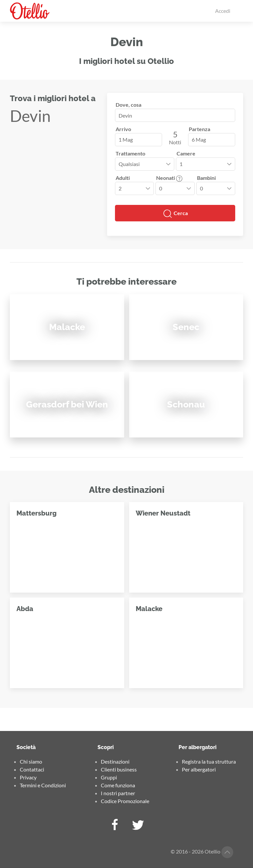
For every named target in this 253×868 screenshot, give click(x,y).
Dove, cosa (128, 105)
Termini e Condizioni (43, 785)
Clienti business (119, 769)
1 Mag (126, 140)
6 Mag (199, 140)
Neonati (169, 178)
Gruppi (109, 777)
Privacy (28, 777)
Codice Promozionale (125, 801)
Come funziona (118, 785)
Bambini (206, 178)
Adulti (123, 178)
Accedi (223, 11)
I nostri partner (118, 793)
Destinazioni (115, 761)
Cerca (175, 214)
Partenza (199, 129)
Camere (186, 153)
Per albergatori (199, 769)
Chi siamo (31, 761)
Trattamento (130, 153)
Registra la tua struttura (209, 761)
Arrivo (123, 129)
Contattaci (32, 769)
